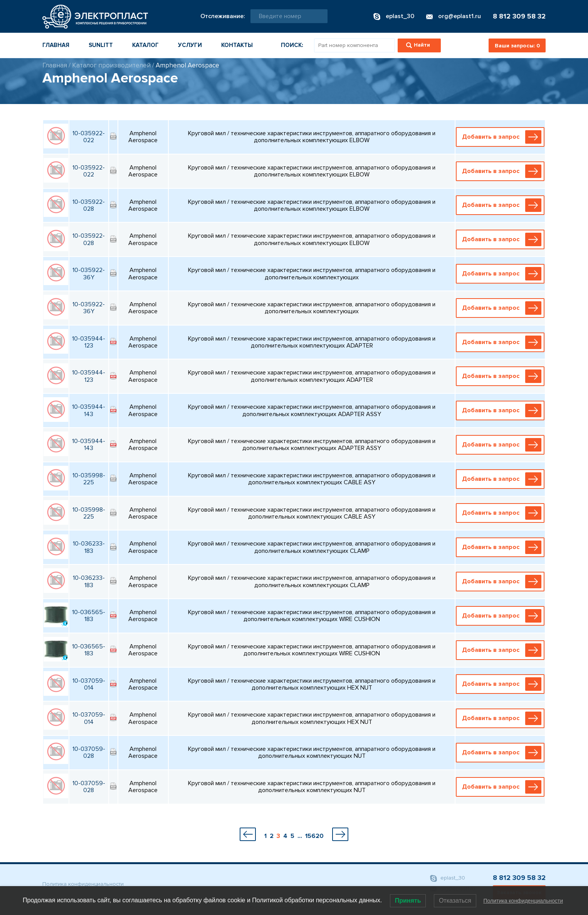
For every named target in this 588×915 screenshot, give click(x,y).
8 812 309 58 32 (519, 16)
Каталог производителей (111, 65)
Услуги (190, 45)
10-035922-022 (89, 137)
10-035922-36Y (89, 274)
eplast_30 (448, 878)
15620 (314, 836)
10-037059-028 (89, 752)
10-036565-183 (89, 616)
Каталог (145, 45)
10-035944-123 (89, 342)
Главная (56, 45)
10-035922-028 (89, 205)
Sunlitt (101, 45)
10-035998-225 (89, 479)
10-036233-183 (89, 547)
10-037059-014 (89, 684)
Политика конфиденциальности (83, 884)
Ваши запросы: (517, 46)
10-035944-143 (89, 410)
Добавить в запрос (502, 137)
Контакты (237, 45)
